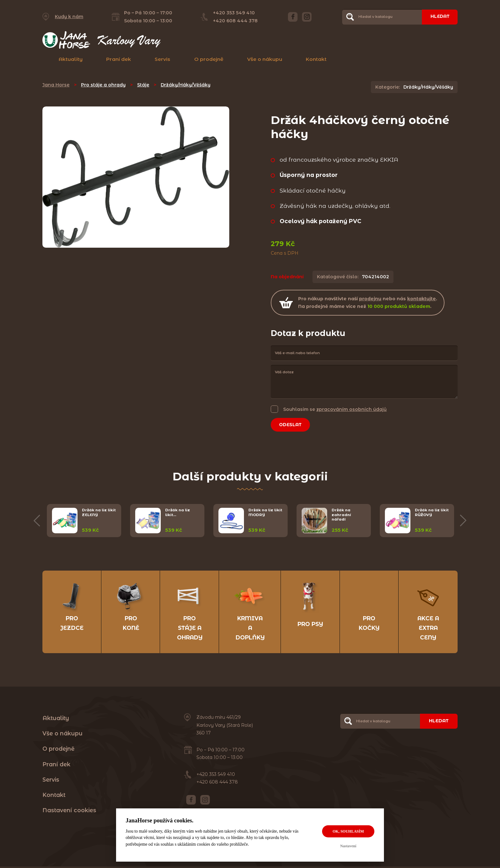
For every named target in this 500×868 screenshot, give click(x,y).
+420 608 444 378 (234, 21)
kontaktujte (422, 299)
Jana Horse (56, 85)
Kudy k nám (69, 17)
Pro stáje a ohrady (103, 85)
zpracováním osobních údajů (352, 409)
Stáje (143, 85)
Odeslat (291, 425)
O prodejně (209, 59)
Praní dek (119, 59)
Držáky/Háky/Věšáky (186, 85)
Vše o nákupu (265, 59)
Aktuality (71, 59)
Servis (162, 59)
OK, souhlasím (348, 831)
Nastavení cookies (69, 812)
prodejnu (370, 299)
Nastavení (348, 846)
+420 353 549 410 (233, 13)
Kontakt (316, 59)
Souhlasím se (335, 409)
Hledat (439, 17)
